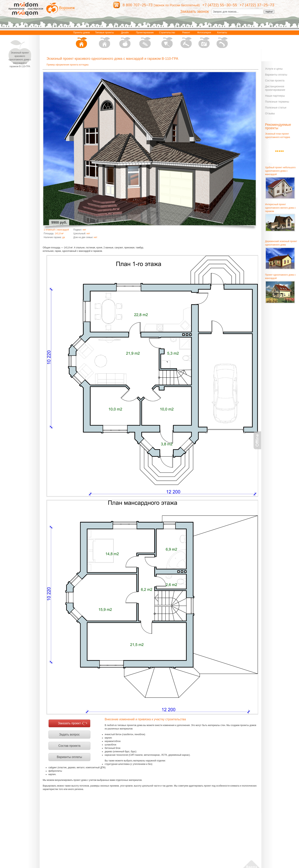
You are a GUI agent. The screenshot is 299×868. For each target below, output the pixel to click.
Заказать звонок (195, 11)
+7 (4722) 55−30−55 (220, 5)
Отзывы (270, 113)
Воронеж (67, 8)
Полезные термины (277, 102)
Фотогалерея (204, 40)
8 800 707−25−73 (138, 5)
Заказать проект (70, 723)
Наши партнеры (275, 96)
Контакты (222, 40)
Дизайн (125, 40)
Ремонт (186, 40)
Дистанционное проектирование (275, 88)
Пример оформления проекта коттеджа (68, 65)
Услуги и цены (274, 69)
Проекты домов (81, 40)
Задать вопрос (69, 734)
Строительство (167, 40)
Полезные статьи (276, 108)
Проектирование (145, 40)
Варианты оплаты (70, 757)
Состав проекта (69, 746)
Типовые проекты (104, 40)
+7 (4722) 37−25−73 (257, 5)
